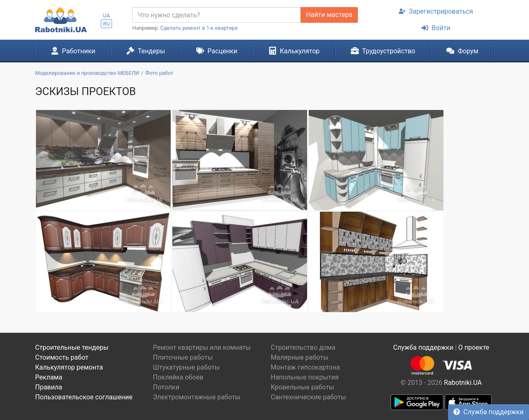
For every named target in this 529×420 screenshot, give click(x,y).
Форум (462, 51)
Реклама (49, 377)
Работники (73, 51)
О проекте (474, 347)
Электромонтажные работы (197, 397)
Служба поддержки (488, 412)
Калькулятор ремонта (69, 367)
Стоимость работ (62, 357)
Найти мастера (329, 15)
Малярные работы (299, 357)
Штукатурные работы (186, 367)
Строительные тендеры (72, 347)
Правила (49, 387)
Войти (436, 28)
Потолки (166, 387)
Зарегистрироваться (436, 11)
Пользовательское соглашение (84, 397)
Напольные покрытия (305, 377)
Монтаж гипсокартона (305, 367)
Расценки (217, 51)
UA (106, 16)
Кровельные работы (303, 387)
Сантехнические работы (308, 397)
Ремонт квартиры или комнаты (202, 347)
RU (106, 24)
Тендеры (146, 51)
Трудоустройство (383, 51)
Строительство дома (303, 347)
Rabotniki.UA (463, 383)
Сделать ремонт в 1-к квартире (199, 28)
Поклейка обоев (178, 377)
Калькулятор (294, 51)
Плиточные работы (183, 357)
